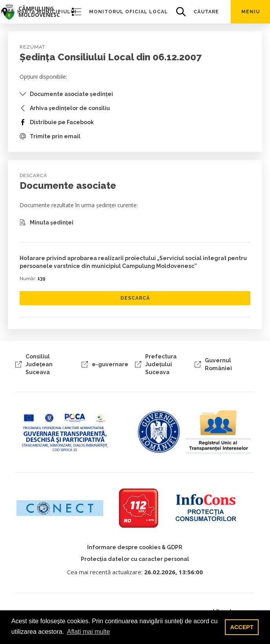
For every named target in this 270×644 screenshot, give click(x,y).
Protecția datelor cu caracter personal (135, 559)
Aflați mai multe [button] (88, 632)
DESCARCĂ (135, 298)
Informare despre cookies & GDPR (135, 547)
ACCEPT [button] (242, 627)
